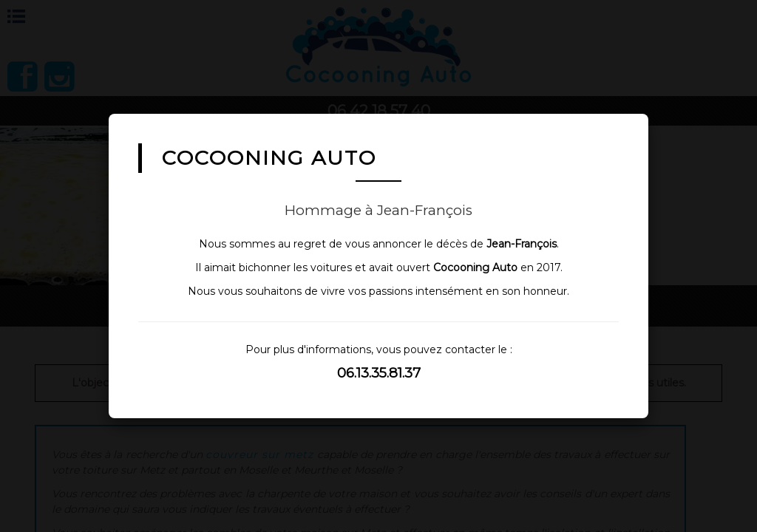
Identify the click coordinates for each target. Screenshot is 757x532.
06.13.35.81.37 (379, 373)
